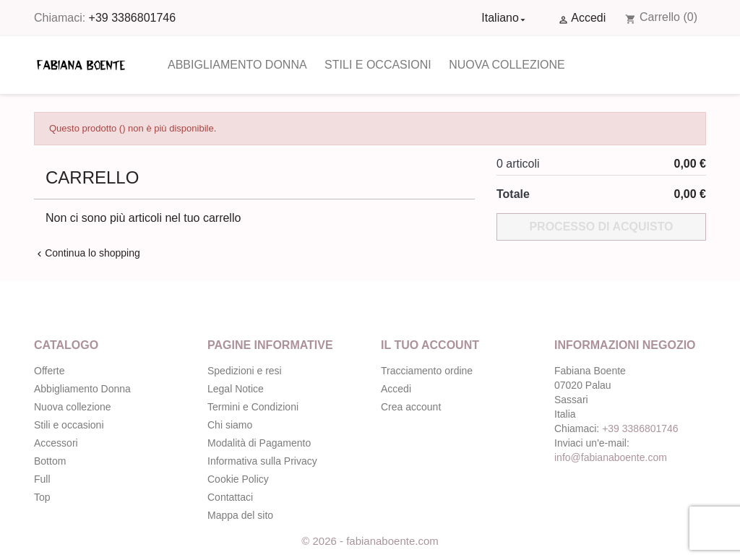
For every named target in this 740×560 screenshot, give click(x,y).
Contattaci (230, 497)
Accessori (56, 443)
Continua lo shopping (87, 253)
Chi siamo (230, 425)
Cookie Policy (238, 479)
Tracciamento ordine (427, 371)
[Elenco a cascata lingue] (505, 18)
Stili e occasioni (378, 65)
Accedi (396, 389)
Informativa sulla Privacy (262, 461)
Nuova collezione (507, 65)
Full (42, 479)
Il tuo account (430, 345)
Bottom (50, 461)
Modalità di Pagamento (259, 443)
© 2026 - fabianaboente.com (370, 541)
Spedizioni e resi (245, 371)
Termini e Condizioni (253, 407)
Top (42, 497)
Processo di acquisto (601, 227)
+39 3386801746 (133, 18)
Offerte (50, 371)
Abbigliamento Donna (237, 65)
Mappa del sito (240, 515)
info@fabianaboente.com (611, 457)
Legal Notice (236, 389)
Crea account (411, 407)
